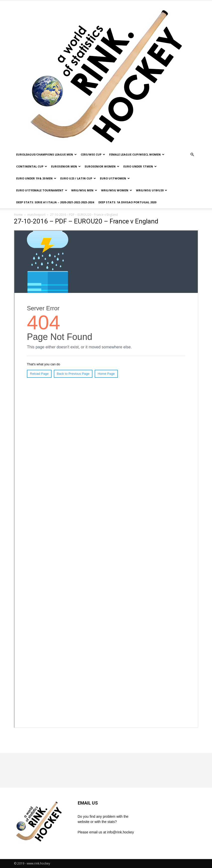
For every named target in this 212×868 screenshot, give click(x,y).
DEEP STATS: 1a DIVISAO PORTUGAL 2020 (127, 202)
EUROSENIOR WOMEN (102, 166)
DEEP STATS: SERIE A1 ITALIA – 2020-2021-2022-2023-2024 (55, 202)
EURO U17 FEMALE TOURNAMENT (42, 190)
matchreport (36, 215)
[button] (192, 155)
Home (18, 215)
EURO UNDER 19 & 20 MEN (36, 178)
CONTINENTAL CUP (32, 166)
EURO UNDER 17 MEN (140, 166)
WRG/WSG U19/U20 (152, 190)
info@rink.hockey (121, 832)
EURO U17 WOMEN (115, 178)
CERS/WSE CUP (93, 154)
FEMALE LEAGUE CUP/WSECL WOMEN (137, 154)
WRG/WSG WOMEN (117, 190)
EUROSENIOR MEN (66, 166)
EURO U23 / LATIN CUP (78, 178)
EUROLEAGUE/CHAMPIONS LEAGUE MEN (46, 154)
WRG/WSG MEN (84, 190)
